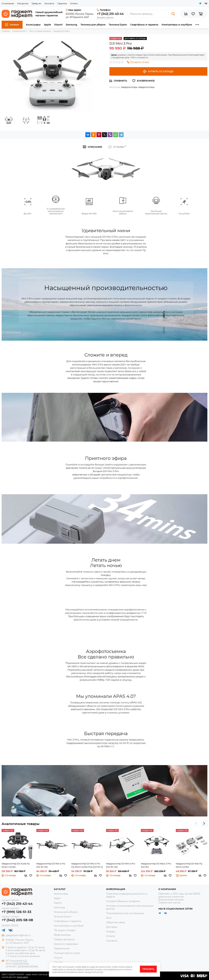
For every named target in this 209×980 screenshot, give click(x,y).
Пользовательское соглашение (125, 913)
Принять (148, 969)
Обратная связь (116, 922)
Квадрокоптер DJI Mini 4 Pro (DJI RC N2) (51, 865)
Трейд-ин (36, 4)
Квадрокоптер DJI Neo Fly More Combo (189, 865)
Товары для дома (64, 939)
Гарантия (62, 4)
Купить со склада (158, 72)
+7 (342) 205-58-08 (17, 920)
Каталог (12, 25)
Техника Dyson (118, 25)
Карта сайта (22, 977)
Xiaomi (58, 25)
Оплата (74, 4)
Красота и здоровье (66, 944)
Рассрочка (23, 4)
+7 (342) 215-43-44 (110, 14)
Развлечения (62, 949)
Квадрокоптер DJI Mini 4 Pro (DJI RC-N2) (121, 865)
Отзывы (111, 932)
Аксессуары (33, 25)
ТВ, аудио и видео (65, 930)
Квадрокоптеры (129, 87)
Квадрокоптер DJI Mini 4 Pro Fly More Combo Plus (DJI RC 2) (87, 865)
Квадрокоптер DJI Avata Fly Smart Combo (16, 865)
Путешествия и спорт (67, 953)
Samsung (72, 25)
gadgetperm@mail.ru (18, 935)
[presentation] (196, 823)
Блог (109, 918)
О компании (8, 4)
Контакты (49, 4)
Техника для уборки (93, 25)
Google (58, 962)
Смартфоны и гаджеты (144, 25)
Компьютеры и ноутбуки (177, 25)
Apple (47, 25)
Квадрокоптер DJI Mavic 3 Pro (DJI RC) (156, 865)
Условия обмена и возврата (123, 901)
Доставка (112, 927)
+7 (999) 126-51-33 (16, 912)
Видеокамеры (62, 935)
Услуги (58, 958)
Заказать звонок (105, 17)
